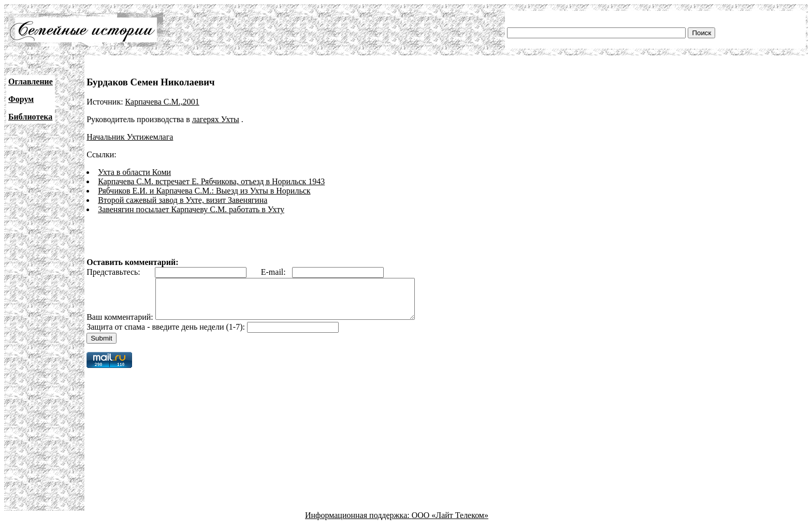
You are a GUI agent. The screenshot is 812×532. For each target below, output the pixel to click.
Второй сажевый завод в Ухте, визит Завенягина (183, 200)
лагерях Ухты (216, 119)
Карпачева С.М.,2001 (162, 102)
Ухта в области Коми (134, 172)
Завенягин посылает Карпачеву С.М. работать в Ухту (191, 209)
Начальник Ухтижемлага (130, 137)
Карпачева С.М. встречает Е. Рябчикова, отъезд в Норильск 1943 (211, 181)
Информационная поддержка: (358, 523)
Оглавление (31, 82)
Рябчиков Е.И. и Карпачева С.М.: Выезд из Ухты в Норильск (204, 191)
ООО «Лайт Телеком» (450, 523)
